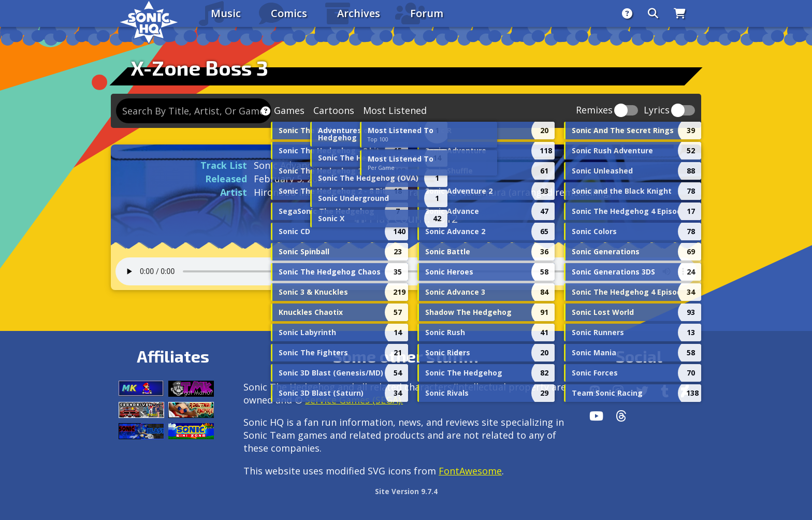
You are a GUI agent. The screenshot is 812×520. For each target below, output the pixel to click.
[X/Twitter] (642, 391)
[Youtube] (596, 416)
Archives (359, 13)
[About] (627, 13)
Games (289, 110)
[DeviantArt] (685, 391)
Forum (427, 13)
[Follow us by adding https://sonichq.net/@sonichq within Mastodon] (595, 391)
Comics (289, 13)
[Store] (680, 13)
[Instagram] (618, 391)
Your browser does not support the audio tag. (406, 271)
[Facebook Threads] (621, 416)
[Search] (653, 13)
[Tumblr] (665, 391)
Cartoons (334, 110)
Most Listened (395, 110)
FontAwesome (470, 471)
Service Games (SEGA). (354, 400)
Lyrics (657, 111)
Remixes (594, 111)
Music (226, 13)
